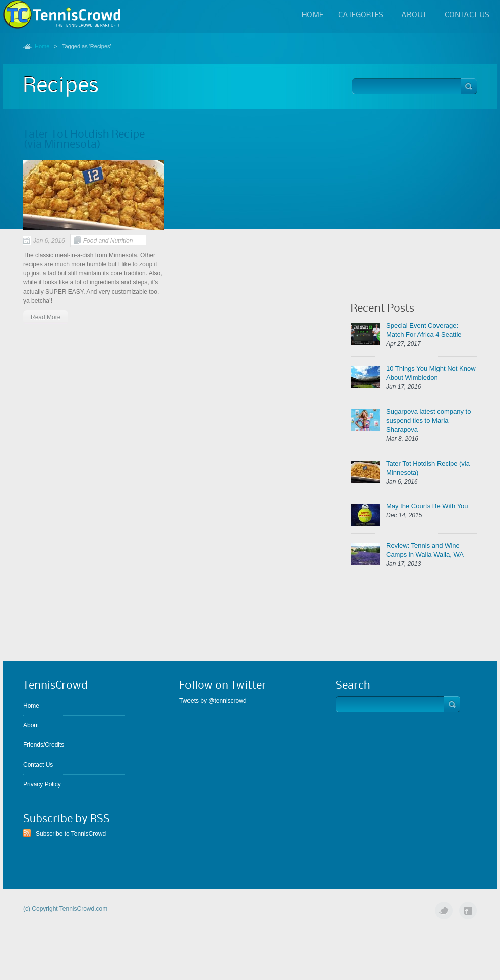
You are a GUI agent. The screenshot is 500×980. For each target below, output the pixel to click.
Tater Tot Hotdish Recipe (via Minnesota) (84, 140)
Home (312, 15)
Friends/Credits (44, 745)
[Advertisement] (414, 193)
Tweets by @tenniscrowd (213, 701)
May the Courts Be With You (427, 506)
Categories (360, 16)
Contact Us (467, 15)
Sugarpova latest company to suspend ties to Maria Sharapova (428, 420)
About (414, 16)
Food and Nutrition (108, 241)
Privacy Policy (42, 784)
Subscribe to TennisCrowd (71, 834)
